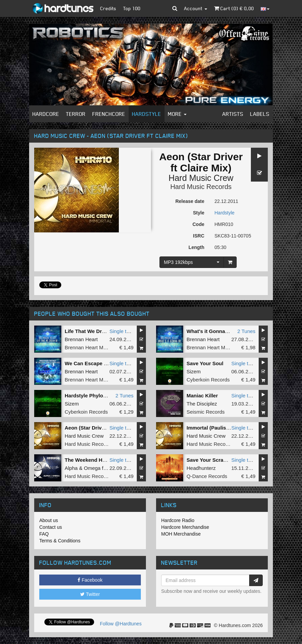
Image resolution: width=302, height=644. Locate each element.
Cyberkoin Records (208, 380)
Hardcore (46, 114)
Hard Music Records (201, 187)
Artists (233, 114)
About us (49, 520)
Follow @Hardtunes (121, 624)
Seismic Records (206, 412)
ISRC (199, 236)
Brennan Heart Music (89, 347)
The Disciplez (202, 404)
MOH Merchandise (181, 534)
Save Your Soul (205, 363)
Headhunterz (201, 468)
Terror (76, 114)
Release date (190, 201)
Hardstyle (147, 114)
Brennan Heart (81, 339)
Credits (108, 8)
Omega (92, 468)
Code (199, 224)
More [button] (177, 114)
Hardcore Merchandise (185, 527)
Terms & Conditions (60, 541)
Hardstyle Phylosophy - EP (97, 396)
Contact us (51, 527)
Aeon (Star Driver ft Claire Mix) (102, 428)
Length (197, 247)
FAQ (44, 534)
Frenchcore (109, 114)
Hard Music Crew (201, 178)
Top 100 (132, 8)
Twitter (90, 594)
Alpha (71, 468)
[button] (175, 8)
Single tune (122, 331)
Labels (260, 114)
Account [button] (196, 8)
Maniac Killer (202, 396)
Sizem (194, 371)
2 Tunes (246, 331)
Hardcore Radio (178, 520)
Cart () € (234, 8)
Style (199, 213)
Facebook (90, 580)
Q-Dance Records (207, 476)
